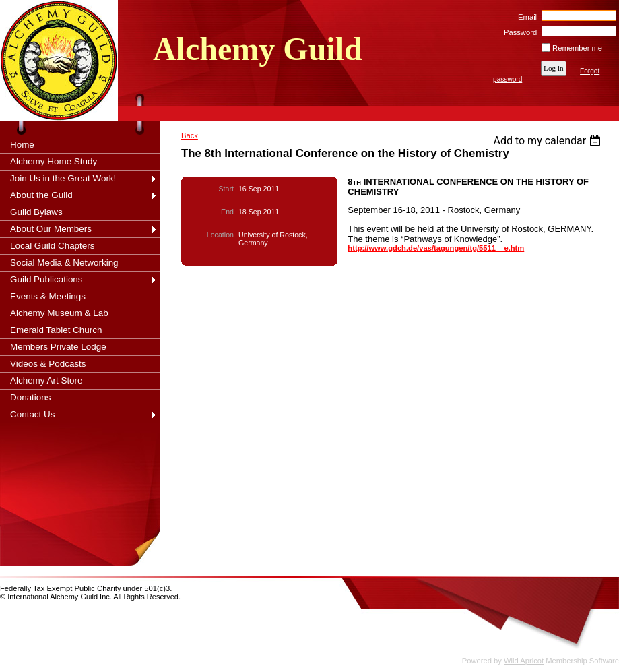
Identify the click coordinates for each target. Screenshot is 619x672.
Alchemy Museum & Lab (59, 313)
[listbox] (549, 141)
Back (190, 135)
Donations (31, 397)
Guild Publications (46, 279)
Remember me (577, 48)
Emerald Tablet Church (56, 330)
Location (220, 235)
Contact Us (32, 414)
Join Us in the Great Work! (63, 178)
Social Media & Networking (64, 263)
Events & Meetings (48, 296)
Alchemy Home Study (54, 161)
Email (525, 17)
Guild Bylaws (36, 212)
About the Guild (41, 195)
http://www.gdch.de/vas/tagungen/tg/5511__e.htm (436, 248)
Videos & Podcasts (48, 364)
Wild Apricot (524, 661)
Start (226, 189)
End (227, 212)
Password (518, 32)
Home (22, 145)
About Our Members (51, 229)
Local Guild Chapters (53, 246)
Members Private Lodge (58, 347)
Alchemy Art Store (46, 380)
